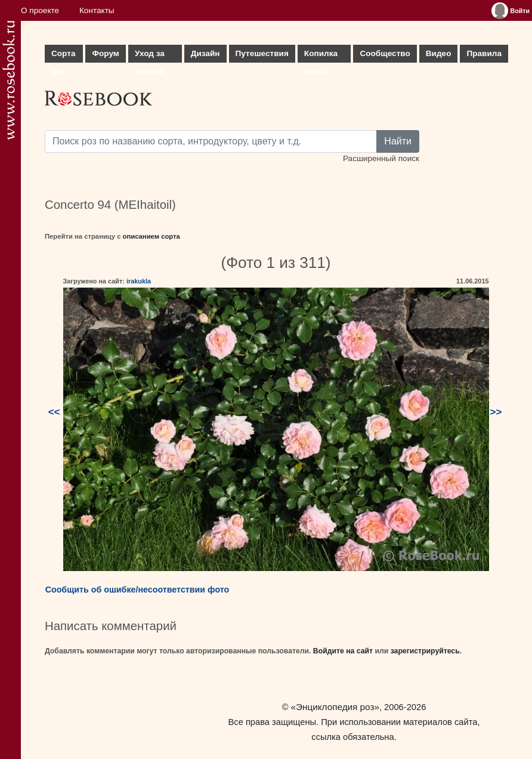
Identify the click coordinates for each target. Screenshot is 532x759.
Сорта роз (63, 56)
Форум (105, 53)
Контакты (97, 10)
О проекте (40, 10)
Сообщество (385, 53)
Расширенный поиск (381, 158)
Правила (484, 53)
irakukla (139, 281)
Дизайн (205, 53)
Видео (439, 53)
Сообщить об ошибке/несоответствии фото (137, 590)
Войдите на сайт (343, 651)
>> (496, 412)
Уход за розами (150, 56)
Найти (398, 141)
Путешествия (262, 53)
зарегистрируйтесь (425, 651)
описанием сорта (151, 236)
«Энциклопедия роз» (335, 707)
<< (54, 412)
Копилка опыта (321, 56)
